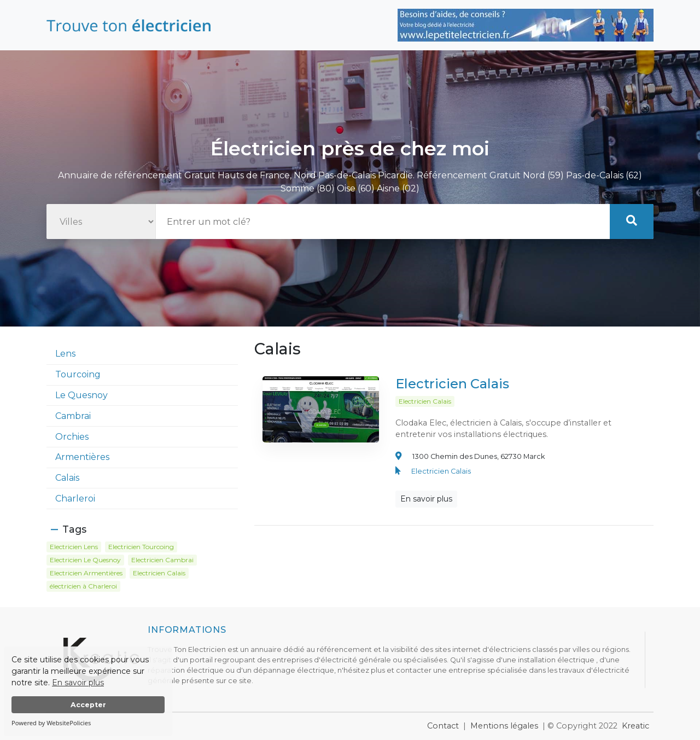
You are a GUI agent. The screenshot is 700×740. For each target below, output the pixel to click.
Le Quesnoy (81, 395)
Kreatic (635, 726)
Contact (443, 726)
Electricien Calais (452, 388)
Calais (67, 478)
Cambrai (73, 416)
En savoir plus (78, 683)
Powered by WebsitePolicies (51, 723)
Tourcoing (78, 374)
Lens (65, 354)
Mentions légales (504, 726)
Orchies (72, 437)
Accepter (88, 705)
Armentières (82, 457)
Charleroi (75, 499)
